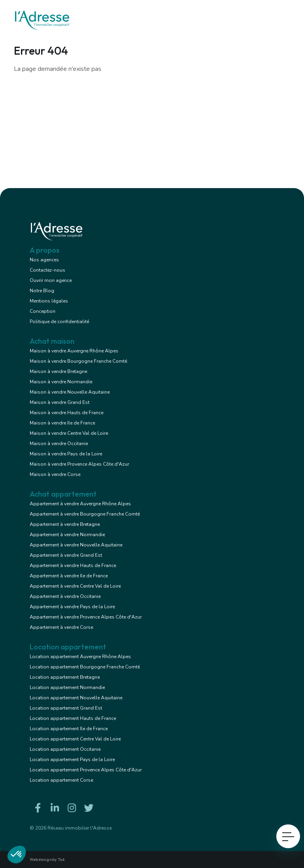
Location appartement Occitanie (65, 749)
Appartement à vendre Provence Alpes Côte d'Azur (86, 617)
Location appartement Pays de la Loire (72, 759)
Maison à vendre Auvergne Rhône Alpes (74, 351)
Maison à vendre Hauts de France (66, 413)
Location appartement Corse (61, 780)
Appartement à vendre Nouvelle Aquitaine (76, 545)
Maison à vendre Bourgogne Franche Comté (78, 361)
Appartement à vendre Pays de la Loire (72, 607)
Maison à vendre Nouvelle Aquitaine (70, 392)
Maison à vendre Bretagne (58, 371)
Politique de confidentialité (59, 322)
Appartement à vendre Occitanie (65, 596)
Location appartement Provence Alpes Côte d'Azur (86, 770)
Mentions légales (49, 301)
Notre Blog (42, 291)
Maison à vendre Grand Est (60, 402)
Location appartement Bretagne (65, 677)
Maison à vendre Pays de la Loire (66, 454)
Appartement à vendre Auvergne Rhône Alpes (80, 504)
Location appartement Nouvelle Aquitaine (76, 698)
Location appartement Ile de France (69, 729)
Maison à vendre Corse (55, 474)
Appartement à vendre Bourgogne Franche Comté (85, 514)
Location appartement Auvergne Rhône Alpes (80, 657)
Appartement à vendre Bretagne (65, 524)
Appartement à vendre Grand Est (66, 555)
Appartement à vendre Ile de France (69, 576)
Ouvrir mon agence (51, 280)
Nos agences (44, 260)
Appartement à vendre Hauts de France (73, 565)
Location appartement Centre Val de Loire (75, 739)
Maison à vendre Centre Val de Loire (69, 433)
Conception (43, 311)
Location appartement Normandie (67, 687)
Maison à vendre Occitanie (59, 444)
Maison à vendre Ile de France (62, 423)
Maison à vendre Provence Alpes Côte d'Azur (79, 464)
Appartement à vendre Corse (61, 627)
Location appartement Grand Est (66, 708)
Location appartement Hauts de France (73, 718)
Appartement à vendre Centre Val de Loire (75, 586)
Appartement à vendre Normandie (67, 535)
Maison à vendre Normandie (61, 382)
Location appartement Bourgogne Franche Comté (85, 667)
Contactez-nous (47, 270)
